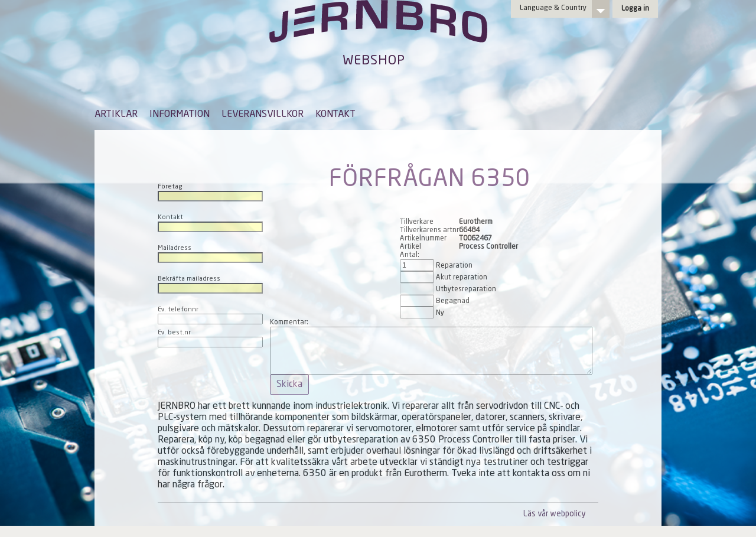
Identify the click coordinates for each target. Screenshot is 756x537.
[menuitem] (116, 120)
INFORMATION (180, 115)
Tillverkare (417, 222)
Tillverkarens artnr (429, 230)
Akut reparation (462, 278)
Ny (440, 313)
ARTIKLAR (116, 115)
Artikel (410, 247)
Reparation (454, 266)
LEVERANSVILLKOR (263, 115)
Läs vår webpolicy (554, 514)
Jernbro (378, 33)
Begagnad (453, 301)
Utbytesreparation (466, 289)
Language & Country (553, 8)
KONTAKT (335, 115)
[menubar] (225, 123)
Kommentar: (289, 323)
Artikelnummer (423, 239)
